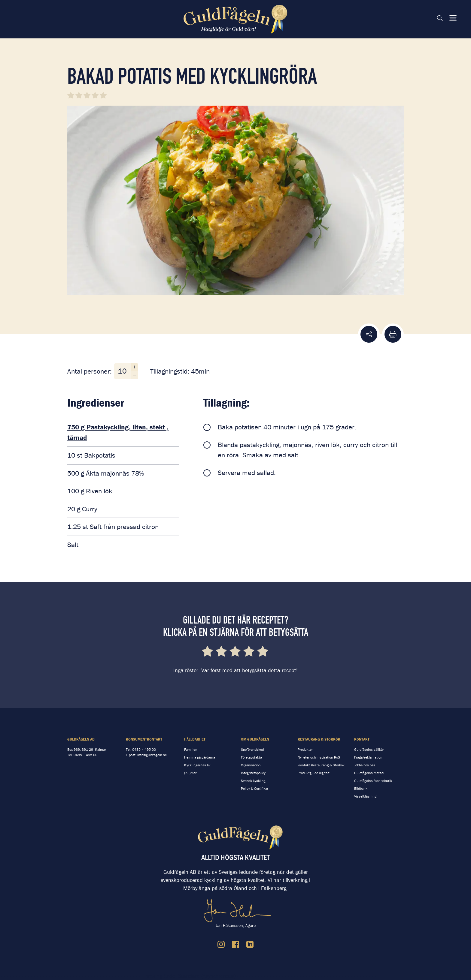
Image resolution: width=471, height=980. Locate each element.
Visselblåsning (365, 796)
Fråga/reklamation (368, 757)
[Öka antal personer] (135, 367)
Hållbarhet (195, 739)
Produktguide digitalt (314, 773)
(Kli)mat (190, 773)
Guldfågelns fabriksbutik (373, 781)
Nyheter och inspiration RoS (319, 757)
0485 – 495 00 (85, 755)
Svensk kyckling (253, 781)
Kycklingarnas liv (197, 765)
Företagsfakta (251, 757)
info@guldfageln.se (152, 755)
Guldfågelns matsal (369, 773)
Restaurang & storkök (319, 739)
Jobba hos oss (365, 765)
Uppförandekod (252, 749)
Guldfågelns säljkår (369, 749)
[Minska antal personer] (135, 375)
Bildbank (361, 788)
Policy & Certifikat (255, 788)
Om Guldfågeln (255, 739)
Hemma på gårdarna (200, 757)
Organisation (251, 765)
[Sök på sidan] (440, 18)
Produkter (305, 749)
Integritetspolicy (253, 773)
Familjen (191, 749)
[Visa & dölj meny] (453, 18)
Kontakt (362, 739)
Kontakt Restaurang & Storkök (321, 765)
